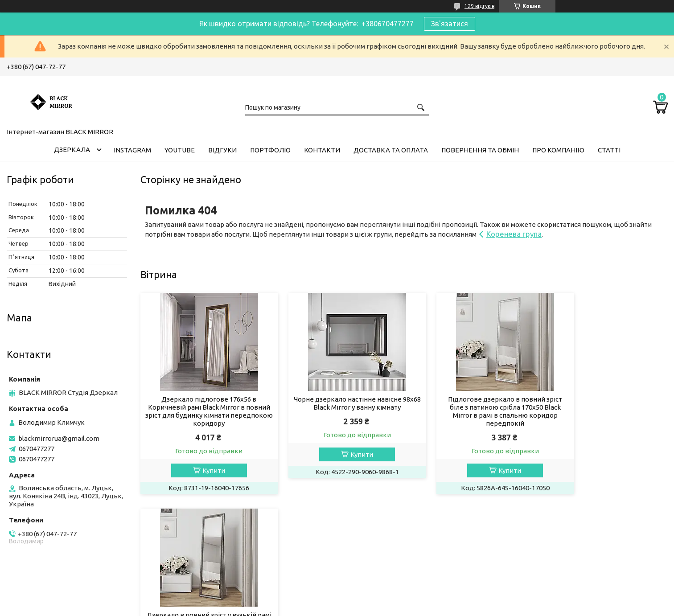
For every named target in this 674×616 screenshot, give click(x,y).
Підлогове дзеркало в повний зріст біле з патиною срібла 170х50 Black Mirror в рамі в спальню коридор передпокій (471, 411)
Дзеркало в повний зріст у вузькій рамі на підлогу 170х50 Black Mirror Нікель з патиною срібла (605, 407)
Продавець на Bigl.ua (337, 599)
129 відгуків (479, 6)
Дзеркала (72, 150)
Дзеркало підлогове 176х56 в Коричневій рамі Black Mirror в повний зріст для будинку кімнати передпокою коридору (202, 411)
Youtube (180, 150)
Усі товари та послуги (625, 513)
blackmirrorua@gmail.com (59, 438)
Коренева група (514, 234)
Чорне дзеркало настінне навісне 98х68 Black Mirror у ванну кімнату (337, 403)
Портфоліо (270, 150)
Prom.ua (381, 591)
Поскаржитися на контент (342, 607)
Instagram (132, 150)
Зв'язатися (450, 24)
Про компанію (558, 150)
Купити (207, 470)
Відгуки (222, 150)
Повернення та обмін (480, 150)
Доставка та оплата (391, 150)
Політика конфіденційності (416, 607)
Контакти (322, 150)
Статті (609, 150)
